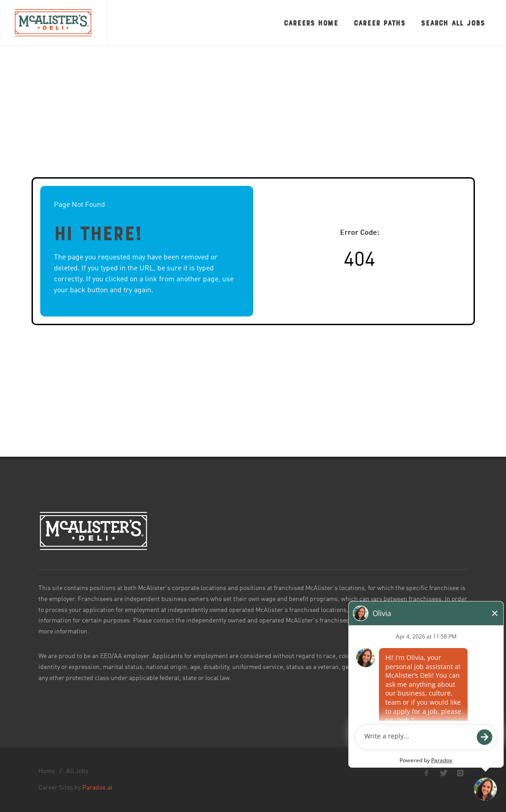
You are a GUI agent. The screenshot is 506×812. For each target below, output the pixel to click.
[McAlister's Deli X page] (443, 773)
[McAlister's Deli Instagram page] (460, 773)
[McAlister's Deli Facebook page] (426, 773)
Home (47, 771)
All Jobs (77, 771)
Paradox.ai (97, 788)
